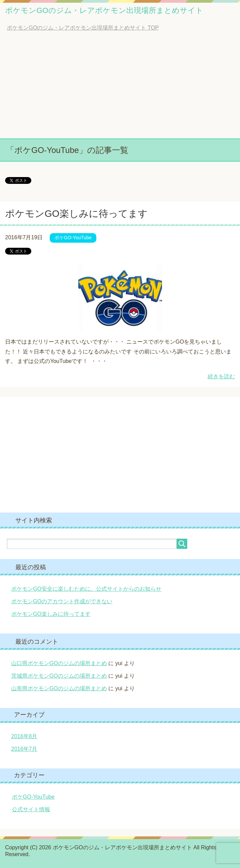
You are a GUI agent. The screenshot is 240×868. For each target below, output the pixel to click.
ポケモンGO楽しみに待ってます (76, 214)
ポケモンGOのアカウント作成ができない (62, 601)
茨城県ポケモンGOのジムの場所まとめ (59, 676)
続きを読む (221, 376)
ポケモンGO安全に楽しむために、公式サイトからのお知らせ (86, 589)
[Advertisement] (120, 87)
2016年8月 (24, 736)
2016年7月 (24, 749)
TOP (83, 28)
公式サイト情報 (31, 809)
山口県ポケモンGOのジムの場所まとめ (59, 663)
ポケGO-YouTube (73, 238)
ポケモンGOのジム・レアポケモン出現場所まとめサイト (104, 10)
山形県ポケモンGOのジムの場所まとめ (59, 688)
